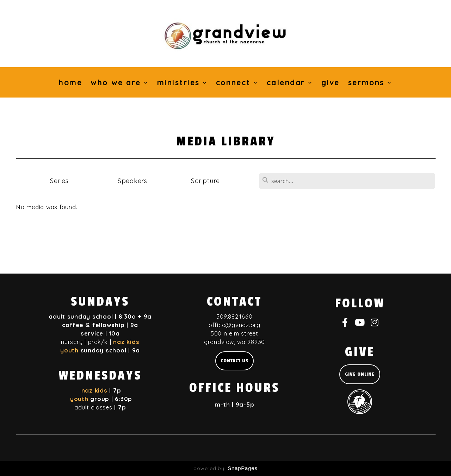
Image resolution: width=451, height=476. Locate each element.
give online (360, 374)
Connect (237, 82)
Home (70, 82)
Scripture (205, 181)
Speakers (132, 181)
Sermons (370, 82)
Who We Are (119, 82)
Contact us (234, 361)
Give (330, 82)
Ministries (182, 82)
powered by (225, 468)
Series (59, 181)
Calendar (290, 82)
